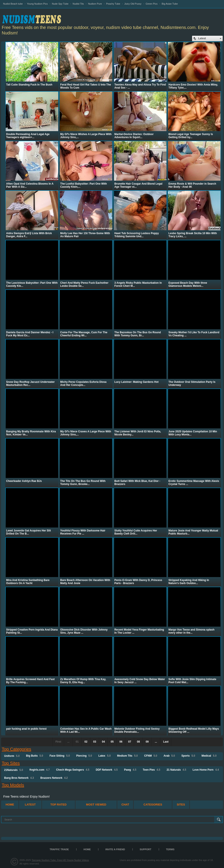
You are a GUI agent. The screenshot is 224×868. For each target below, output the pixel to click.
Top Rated (58, 805)
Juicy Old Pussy (133, 4)
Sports (188, 756)
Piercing (84, 756)
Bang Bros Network (19, 778)
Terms (170, 849)
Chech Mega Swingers (73, 770)
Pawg (130, 770)
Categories (153, 805)
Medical (209, 756)
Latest (30, 805)
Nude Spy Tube (60, 4)
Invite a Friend (115, 849)
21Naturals (14, 770)
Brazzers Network (54, 778)
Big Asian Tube (170, 4)
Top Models (13, 785)
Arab (169, 756)
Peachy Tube (113, 4)
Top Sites (11, 763)
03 (95, 742)
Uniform (12, 756)
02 (86, 742)
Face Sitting (60, 756)
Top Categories (17, 749)
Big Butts (35, 756)
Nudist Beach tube (13, 4)
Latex (105, 756)
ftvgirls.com (39, 770)
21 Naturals (176, 770)
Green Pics (152, 4)
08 (138, 742)
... (156, 742)
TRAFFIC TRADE (59, 849)
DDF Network (107, 770)
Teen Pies (152, 770)
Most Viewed (96, 805)
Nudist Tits (78, 4)
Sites (181, 805)
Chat (125, 805)
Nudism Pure (95, 4)
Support (146, 849)
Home (10, 805)
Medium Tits (127, 756)
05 (112, 742)
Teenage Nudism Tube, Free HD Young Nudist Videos (60, 860)
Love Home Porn (206, 770)
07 (130, 742)
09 (147, 742)
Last (166, 742)
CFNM (151, 756)
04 (103, 742)
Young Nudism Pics (37, 4)
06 (121, 742)
